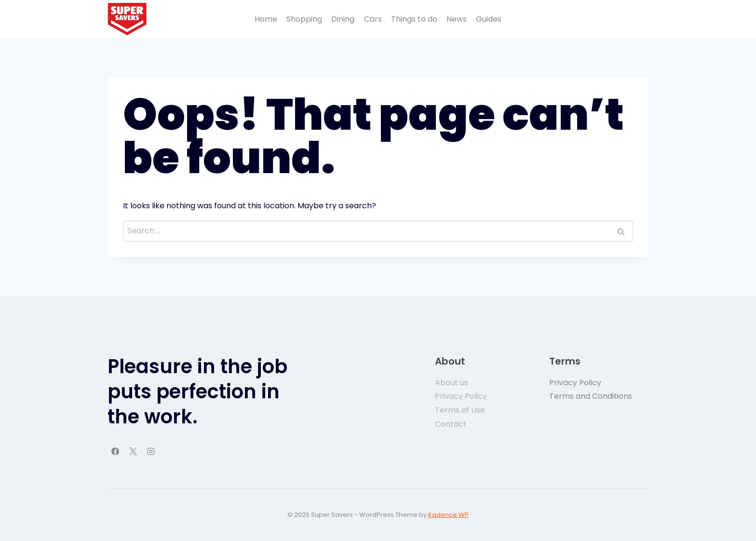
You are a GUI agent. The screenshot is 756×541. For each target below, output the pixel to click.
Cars (373, 19)
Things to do (414, 19)
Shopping (304, 19)
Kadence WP (448, 515)
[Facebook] (115, 451)
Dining (343, 19)
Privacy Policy (575, 383)
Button (627, 19)
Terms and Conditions (591, 396)
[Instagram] (151, 451)
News (457, 19)
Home (266, 19)
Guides (489, 19)
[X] (133, 451)
